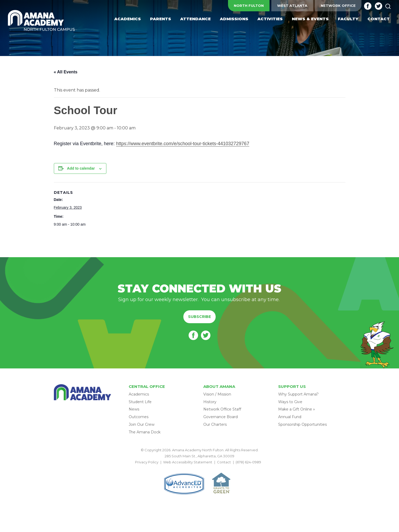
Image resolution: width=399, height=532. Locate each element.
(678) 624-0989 (248, 462)
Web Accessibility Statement (188, 462)
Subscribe (199, 317)
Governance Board (221, 417)
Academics (139, 394)
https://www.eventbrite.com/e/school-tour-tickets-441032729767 (183, 144)
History (210, 402)
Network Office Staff (222, 409)
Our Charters (215, 424)
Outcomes (139, 417)
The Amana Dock (145, 432)
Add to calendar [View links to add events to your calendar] (81, 168)
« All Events (66, 72)
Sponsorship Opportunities (302, 424)
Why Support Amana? (298, 394)
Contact (224, 462)
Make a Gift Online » (297, 409)
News (134, 409)
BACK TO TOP (200, 468)
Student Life (140, 402)
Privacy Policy (147, 462)
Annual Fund (290, 417)
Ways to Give (290, 402)
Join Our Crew (142, 424)
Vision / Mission (217, 394)
